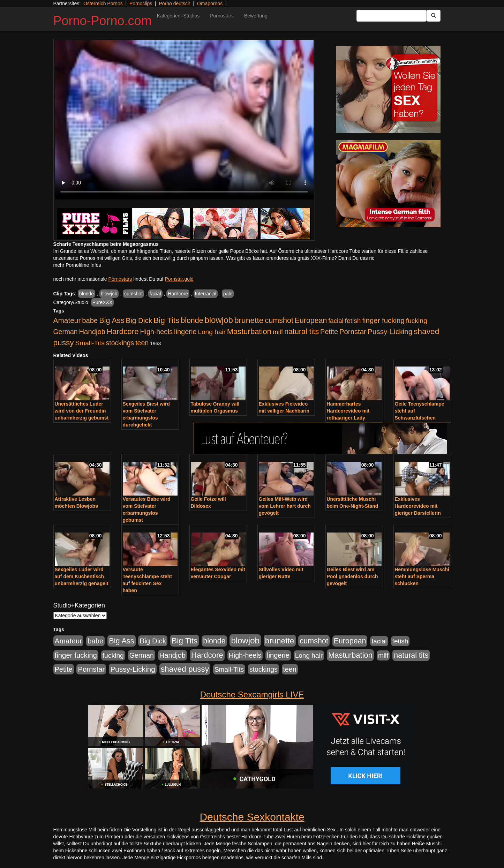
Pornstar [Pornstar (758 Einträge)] (353, 332)
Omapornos (210, 3)
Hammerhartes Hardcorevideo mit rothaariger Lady (348, 411)
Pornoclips (141, 3)
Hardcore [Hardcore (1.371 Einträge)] (123, 331)
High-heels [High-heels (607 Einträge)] (157, 332)
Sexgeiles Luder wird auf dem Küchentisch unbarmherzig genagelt (82, 576)
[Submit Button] (434, 16)
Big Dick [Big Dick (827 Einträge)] (139, 320)
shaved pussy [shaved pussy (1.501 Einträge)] (185, 669)
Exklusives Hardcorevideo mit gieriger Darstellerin (418, 506)
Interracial (206, 294)
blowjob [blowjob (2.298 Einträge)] (219, 320)
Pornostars (222, 16)
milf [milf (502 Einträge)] (278, 332)
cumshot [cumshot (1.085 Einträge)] (279, 320)
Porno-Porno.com (103, 21)
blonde (86, 294)
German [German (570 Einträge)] (66, 332)
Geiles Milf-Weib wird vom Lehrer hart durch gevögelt (285, 506)
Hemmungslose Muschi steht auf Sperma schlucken (422, 576)
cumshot (133, 294)
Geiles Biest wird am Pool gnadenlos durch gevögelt (352, 576)
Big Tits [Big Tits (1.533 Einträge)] (166, 320)
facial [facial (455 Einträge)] (336, 321)
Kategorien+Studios (178, 16)
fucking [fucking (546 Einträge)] (417, 321)
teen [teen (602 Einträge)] (142, 343)
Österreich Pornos (103, 3)
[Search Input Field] (392, 16)
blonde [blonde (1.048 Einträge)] (192, 320)
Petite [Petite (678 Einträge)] (329, 332)
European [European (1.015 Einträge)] (311, 320)
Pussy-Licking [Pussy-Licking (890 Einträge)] (390, 331)
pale (228, 294)
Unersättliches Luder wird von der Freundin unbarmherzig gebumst (82, 411)
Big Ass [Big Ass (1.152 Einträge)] (112, 320)
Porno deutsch (174, 3)
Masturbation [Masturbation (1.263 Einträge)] (249, 331)
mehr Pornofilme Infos (77, 265)
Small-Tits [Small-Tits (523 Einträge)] (90, 343)
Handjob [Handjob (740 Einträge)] (92, 332)
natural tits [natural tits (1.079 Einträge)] (302, 332)
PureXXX (103, 302)
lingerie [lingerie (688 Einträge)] (185, 332)
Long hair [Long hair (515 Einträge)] (212, 332)
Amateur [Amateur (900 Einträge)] (67, 320)
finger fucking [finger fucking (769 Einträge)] (383, 320)
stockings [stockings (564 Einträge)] (120, 343)
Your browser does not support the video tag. (184, 120)
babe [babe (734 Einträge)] (90, 320)
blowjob (109, 294)
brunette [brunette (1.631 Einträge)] (249, 320)
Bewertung (256, 16)
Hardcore (178, 294)
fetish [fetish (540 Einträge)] (353, 321)
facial (155, 294)
